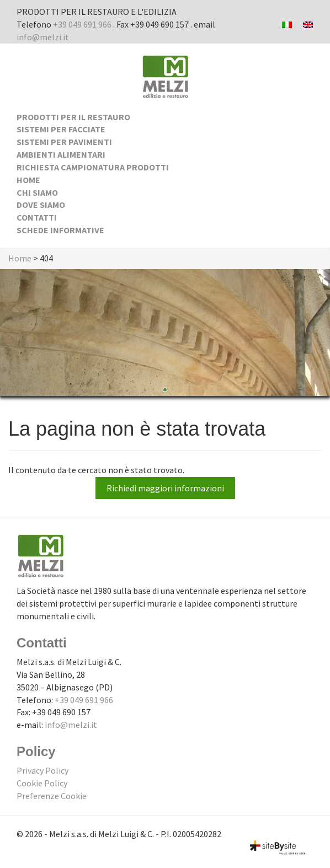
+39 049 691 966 (82, 24)
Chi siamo (37, 192)
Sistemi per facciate (61, 129)
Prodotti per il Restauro (73, 117)
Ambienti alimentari (61, 154)
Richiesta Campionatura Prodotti (93, 167)
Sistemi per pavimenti (64, 142)
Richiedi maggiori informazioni (165, 488)
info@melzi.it (43, 37)
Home (28, 180)
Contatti (37, 217)
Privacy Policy (42, 770)
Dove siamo (41, 205)
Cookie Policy (42, 783)
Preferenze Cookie (52, 796)
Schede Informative (60, 230)
